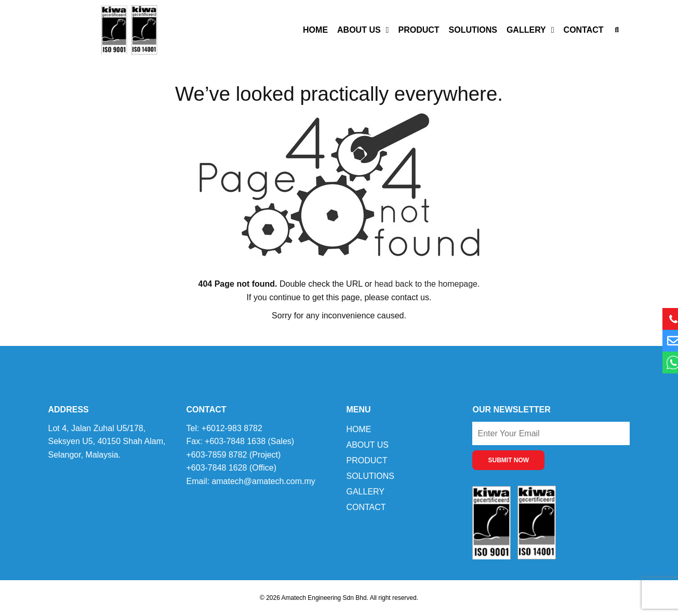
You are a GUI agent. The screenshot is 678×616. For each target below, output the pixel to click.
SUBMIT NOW (508, 460)
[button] (617, 30)
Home (315, 30)
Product (418, 30)
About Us (363, 30)
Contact (584, 30)
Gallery (530, 30)
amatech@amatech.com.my (263, 481)
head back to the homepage (426, 284)
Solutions (473, 30)
